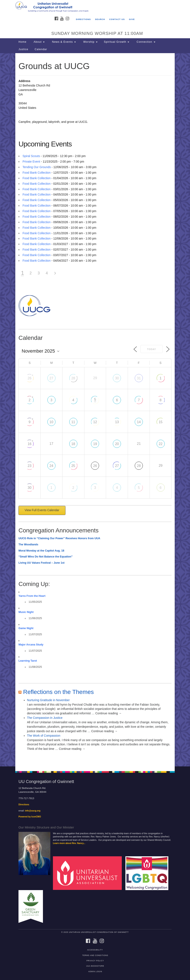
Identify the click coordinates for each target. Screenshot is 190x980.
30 (117, 378)
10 (51, 422)
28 (73, 378)
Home (22, 42)
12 (95, 422)
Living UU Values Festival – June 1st (41, 563)
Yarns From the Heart (32, 596)
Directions (83, 19)
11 (73, 422)
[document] (95, 410)
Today (152, 349)
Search (100, 19)
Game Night (26, 628)
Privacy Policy (95, 961)
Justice (23, 49)
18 (73, 444)
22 (161, 444)
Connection (145, 42)
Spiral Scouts (31, 156)
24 (51, 466)
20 (117, 444)
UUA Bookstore (95, 966)
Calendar (41, 49)
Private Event (31, 162)
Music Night (26, 612)
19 (95, 444)
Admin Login (95, 972)
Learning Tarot (28, 661)
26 (30, 378)
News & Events (63, 42)
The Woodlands (28, 545)
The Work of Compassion (44, 736)
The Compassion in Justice (45, 718)
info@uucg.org (33, 811)
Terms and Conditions (95, 955)
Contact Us (117, 19)
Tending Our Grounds (37, 167)
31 (139, 378)
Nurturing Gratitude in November (48, 700)
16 (30, 444)
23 (30, 466)
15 (161, 422)
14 (139, 422)
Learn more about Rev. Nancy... (69, 843)
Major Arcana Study (31, 645)
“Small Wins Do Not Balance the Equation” (45, 557)
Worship (90, 42)
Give (132, 19)
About (39, 42)
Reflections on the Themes (59, 692)
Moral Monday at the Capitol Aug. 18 (41, 551)
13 (117, 422)
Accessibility (95, 950)
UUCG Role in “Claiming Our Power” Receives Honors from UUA (59, 538)
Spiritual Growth (117, 42)
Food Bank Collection (37, 173)
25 (73, 466)
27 (51, 378)
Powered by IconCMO (30, 817)
